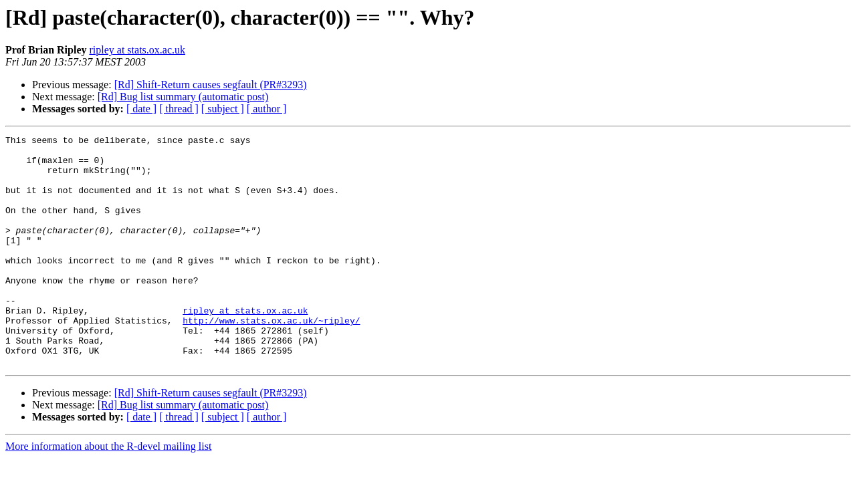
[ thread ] (179, 109)
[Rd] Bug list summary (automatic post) (183, 97)
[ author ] (267, 109)
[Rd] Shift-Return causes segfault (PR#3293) (211, 85)
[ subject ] (223, 109)
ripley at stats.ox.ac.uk (137, 50)
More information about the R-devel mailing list (108, 492)
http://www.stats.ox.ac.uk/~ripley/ (271, 358)
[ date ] (141, 109)
